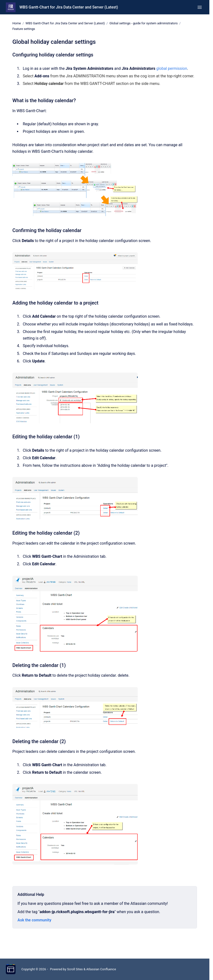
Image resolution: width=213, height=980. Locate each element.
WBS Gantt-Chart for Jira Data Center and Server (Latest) (69, 7)
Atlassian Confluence (101, 969)
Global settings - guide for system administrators (144, 23)
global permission (172, 68)
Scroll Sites (75, 969)
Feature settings (24, 29)
